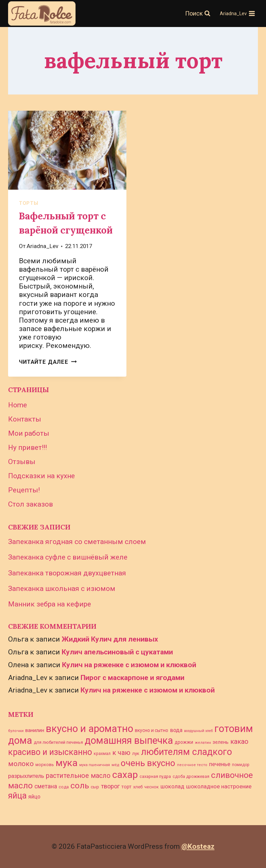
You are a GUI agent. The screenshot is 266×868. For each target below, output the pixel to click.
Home (18, 405)
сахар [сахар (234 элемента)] (125, 775)
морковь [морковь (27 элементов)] (45, 765)
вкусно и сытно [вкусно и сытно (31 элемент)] (152, 730)
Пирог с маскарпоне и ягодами (132, 678)
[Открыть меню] (237, 13)
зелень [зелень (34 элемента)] (221, 742)
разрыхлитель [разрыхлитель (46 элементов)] (26, 776)
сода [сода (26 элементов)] (64, 787)
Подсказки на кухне (41, 476)
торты (29, 203)
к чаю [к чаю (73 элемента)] (121, 753)
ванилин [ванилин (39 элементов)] (35, 730)
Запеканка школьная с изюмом (62, 589)
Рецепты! (24, 490)
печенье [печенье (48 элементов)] (220, 764)
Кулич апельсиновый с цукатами (117, 652)
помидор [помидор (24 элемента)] (241, 765)
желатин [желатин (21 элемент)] (203, 743)
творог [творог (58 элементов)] (110, 786)
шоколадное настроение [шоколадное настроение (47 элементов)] (219, 786)
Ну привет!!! (27, 447)
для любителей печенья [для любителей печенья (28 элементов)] (58, 742)
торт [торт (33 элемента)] (126, 787)
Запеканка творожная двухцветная (67, 573)
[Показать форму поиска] (198, 14)
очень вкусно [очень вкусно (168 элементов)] (148, 763)
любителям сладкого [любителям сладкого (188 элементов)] (186, 752)
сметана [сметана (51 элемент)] (46, 786)
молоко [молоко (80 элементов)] (21, 764)
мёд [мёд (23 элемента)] (115, 765)
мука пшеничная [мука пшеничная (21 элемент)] (95, 765)
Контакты (25, 419)
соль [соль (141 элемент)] (80, 785)
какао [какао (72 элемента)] (239, 742)
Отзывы (22, 462)
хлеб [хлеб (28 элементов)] (138, 787)
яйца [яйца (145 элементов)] (17, 796)
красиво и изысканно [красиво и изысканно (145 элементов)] (50, 752)
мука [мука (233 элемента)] (67, 763)
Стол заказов (31, 504)
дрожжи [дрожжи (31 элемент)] (184, 742)
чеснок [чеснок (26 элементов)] (152, 787)
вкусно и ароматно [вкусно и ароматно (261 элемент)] (90, 729)
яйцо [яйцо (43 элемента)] (34, 797)
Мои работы (29, 433)
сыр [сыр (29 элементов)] (95, 787)
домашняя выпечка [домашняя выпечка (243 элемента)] (129, 740)
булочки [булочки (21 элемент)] (16, 731)
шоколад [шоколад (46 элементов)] (172, 786)
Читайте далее (48, 362)
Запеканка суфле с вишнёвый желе (68, 557)
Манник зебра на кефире (50, 604)
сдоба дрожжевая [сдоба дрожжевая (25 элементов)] (191, 777)
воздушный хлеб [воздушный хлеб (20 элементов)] (198, 731)
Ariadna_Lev (42, 246)
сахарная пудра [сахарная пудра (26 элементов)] (155, 776)
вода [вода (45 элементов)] (176, 730)
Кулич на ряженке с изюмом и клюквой (129, 665)
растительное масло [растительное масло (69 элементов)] (78, 776)
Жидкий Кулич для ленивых (110, 639)
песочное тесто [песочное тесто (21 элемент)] (192, 765)
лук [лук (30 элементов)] (136, 753)
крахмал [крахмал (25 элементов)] (102, 754)
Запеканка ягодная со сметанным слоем (77, 542)
